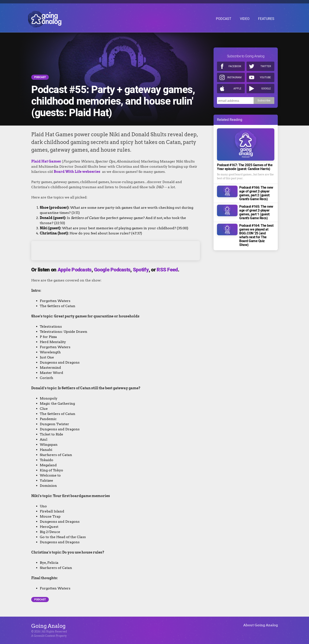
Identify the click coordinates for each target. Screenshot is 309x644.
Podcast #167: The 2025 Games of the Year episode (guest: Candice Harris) (245, 166)
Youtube (265, 76)
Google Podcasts (112, 270)
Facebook (235, 65)
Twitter (266, 65)
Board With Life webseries (77, 172)
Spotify (141, 270)
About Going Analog (261, 625)
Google (266, 87)
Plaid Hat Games (46, 161)
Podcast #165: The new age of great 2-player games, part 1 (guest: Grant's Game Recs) (256, 211)
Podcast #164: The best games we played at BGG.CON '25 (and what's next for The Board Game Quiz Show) (256, 234)
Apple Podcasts (75, 270)
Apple (237, 87)
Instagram (234, 76)
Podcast (40, 77)
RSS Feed (167, 270)
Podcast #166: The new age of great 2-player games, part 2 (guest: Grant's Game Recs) (256, 192)
